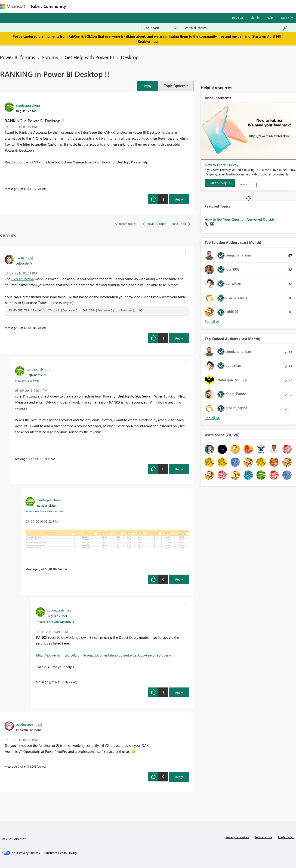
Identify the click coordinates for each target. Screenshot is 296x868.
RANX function (23, 279)
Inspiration (97, 6)
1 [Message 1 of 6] (19, 189)
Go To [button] (285, 18)
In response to (27, 380)
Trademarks (286, 837)
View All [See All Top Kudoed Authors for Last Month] (212, 418)
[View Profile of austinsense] (25, 724)
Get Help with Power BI (89, 57)
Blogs (157, 6)
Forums (76, 6)
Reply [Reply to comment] (179, 338)
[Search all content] (236, 28)
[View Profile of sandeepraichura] (28, 105)
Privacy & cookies (237, 837)
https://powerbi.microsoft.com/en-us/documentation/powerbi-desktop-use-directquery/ (104, 655)
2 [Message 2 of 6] (19, 766)
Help (270, 17)
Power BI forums (18, 57)
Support (194, 6)
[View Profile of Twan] (20, 258)
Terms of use (263, 837)
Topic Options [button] (175, 86)
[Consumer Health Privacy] (60, 853)
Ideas (116, 6)
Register (238, 17)
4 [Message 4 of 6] (29, 459)
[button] (148, 86)
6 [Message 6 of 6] (50, 682)
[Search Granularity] (161, 28)
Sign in (255, 17)
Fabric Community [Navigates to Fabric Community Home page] (48, 6)
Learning (175, 6)
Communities (136, 6)
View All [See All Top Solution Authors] (212, 322)
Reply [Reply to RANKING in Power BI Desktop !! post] (179, 199)
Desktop (130, 57)
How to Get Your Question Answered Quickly (240, 219)
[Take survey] (220, 183)
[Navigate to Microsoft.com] (12, 6)
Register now (148, 41)
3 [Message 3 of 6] (19, 328)
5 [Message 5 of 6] (39, 569)
